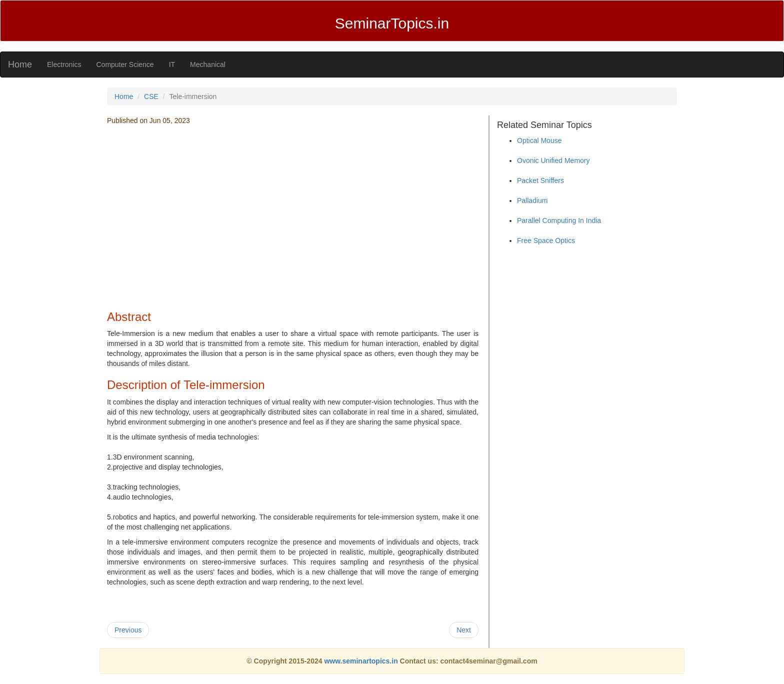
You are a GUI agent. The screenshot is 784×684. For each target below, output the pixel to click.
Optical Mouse (539, 140)
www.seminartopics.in (362, 661)
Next (464, 630)
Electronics (64, 64)
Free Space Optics (546, 240)
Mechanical (208, 64)
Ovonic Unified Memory (553, 160)
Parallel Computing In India (559, 220)
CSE (151, 96)
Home (20, 64)
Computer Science (125, 64)
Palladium (532, 200)
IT (172, 64)
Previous (128, 630)
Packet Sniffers (540, 180)
